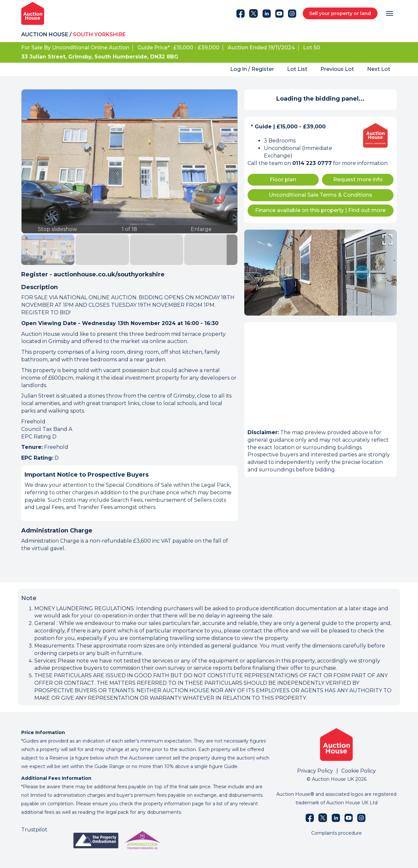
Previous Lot (337, 69)
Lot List (297, 69)
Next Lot (379, 69)
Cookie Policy (359, 771)
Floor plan (283, 180)
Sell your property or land (340, 13)
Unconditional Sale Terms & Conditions (321, 195)
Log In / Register (252, 69)
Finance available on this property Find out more (320, 210)
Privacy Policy (315, 771)
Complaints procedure (337, 833)
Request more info (358, 180)
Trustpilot (34, 830)
